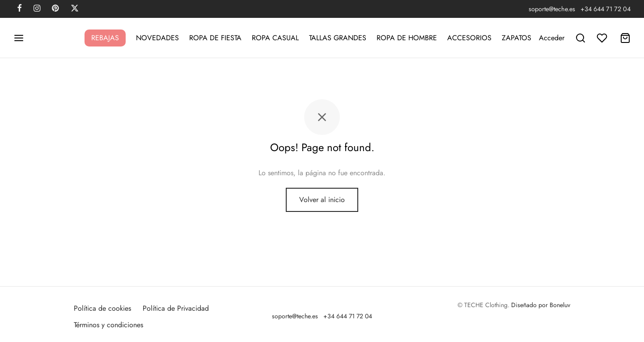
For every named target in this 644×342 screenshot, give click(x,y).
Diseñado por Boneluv (541, 305)
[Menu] (19, 38)
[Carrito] (625, 38)
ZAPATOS (517, 38)
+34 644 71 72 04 (606, 9)
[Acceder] (552, 38)
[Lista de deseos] (603, 38)
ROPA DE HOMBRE (407, 38)
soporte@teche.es (552, 9)
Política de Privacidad (176, 308)
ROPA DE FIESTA (215, 38)
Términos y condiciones (108, 325)
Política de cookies (102, 308)
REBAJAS (105, 38)
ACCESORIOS (469, 38)
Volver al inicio (322, 200)
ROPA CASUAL (275, 38)
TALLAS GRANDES (338, 38)
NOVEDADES (157, 38)
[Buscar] (580, 38)
